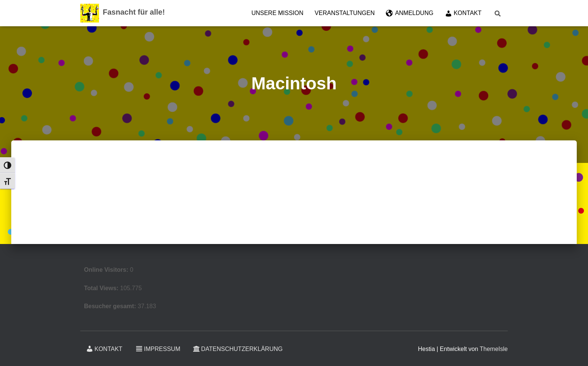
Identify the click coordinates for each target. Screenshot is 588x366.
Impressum (158, 349)
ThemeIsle (494, 349)
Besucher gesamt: (111, 306)
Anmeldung (409, 14)
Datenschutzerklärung (238, 349)
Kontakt (463, 14)
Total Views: (102, 288)
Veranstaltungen (345, 13)
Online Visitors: (107, 270)
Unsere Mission (277, 13)
